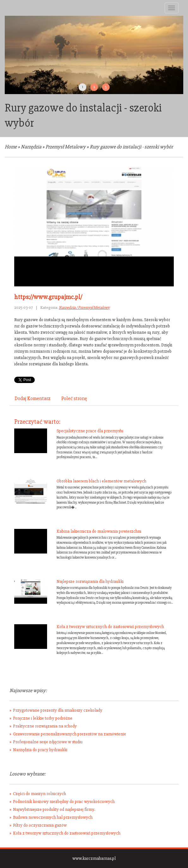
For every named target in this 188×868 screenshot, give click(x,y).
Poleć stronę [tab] (74, 398)
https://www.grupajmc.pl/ (48, 297)
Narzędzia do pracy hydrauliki (40, 750)
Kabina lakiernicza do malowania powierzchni (99, 531)
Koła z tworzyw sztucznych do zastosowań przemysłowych (110, 627)
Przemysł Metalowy (66, 147)
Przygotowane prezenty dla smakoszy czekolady (58, 710)
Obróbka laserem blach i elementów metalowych (101, 481)
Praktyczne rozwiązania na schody (45, 726)
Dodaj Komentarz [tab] (33, 398)
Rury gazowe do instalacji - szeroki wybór (131, 147)
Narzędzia (31, 147)
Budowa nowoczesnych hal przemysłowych (53, 817)
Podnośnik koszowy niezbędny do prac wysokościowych (64, 802)
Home (11, 147)
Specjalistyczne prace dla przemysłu (90, 431)
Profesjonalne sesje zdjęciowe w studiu (48, 742)
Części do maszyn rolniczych (39, 794)
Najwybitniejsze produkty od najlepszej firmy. (54, 809)
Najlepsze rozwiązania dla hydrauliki (90, 581)
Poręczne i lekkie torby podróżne (43, 718)
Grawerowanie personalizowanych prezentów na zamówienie (70, 734)
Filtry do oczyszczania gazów (40, 825)
